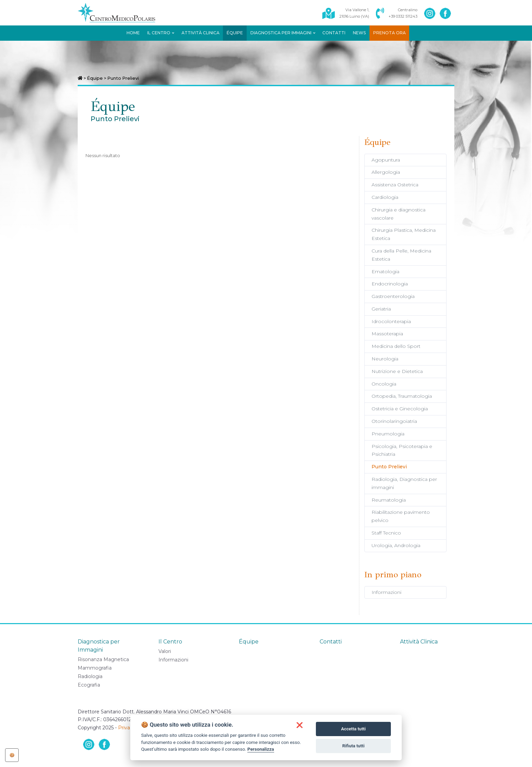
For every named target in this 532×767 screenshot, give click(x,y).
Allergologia (386, 172)
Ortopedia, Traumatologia (402, 396)
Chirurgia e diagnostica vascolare (398, 214)
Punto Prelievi (389, 467)
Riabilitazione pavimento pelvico (401, 516)
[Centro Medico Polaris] (120, 13)
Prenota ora (389, 33)
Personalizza (261, 749)
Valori (165, 651)
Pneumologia (388, 434)
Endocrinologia (390, 284)
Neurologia (385, 359)
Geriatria (381, 309)
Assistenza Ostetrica (395, 185)
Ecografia (89, 685)
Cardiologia (385, 197)
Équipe (235, 33)
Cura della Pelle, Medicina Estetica (401, 255)
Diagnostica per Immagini (283, 33)
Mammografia (95, 668)
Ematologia (385, 272)
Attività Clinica (201, 33)
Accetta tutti (353, 729)
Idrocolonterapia (391, 321)
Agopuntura (386, 160)
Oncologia (384, 384)
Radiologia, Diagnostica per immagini (404, 483)
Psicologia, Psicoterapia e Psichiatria (402, 450)
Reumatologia (389, 500)
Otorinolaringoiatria (394, 421)
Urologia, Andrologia (396, 545)
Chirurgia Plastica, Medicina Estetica (404, 234)
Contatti (334, 33)
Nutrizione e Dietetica (397, 371)
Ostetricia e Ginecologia (400, 409)
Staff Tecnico (386, 533)
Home (133, 33)
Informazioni (386, 592)
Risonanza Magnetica (103, 659)
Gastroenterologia (393, 296)
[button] (300, 725)
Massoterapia (387, 334)
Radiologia (90, 676)
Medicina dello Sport (396, 346)
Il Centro (161, 33)
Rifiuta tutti (354, 746)
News (359, 33)
